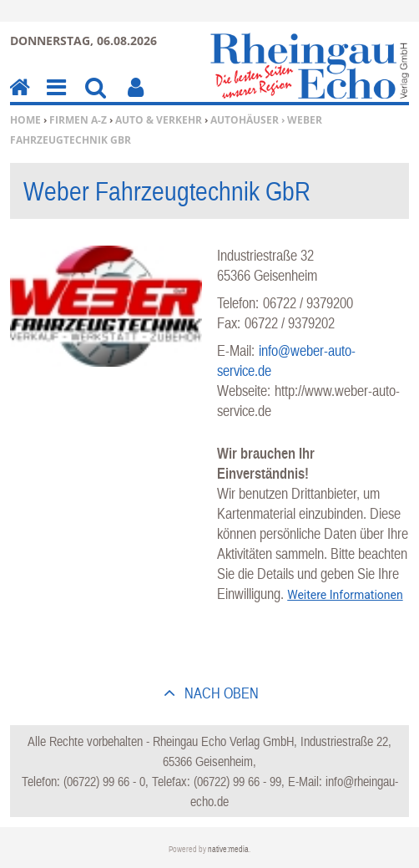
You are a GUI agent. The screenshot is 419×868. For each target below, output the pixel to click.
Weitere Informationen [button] (345, 595)
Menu (55, 99)
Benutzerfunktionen (136, 99)
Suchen (96, 99)
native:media (228, 849)
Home (25, 120)
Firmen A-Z (78, 120)
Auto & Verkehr (159, 120)
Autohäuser (245, 120)
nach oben (220, 693)
